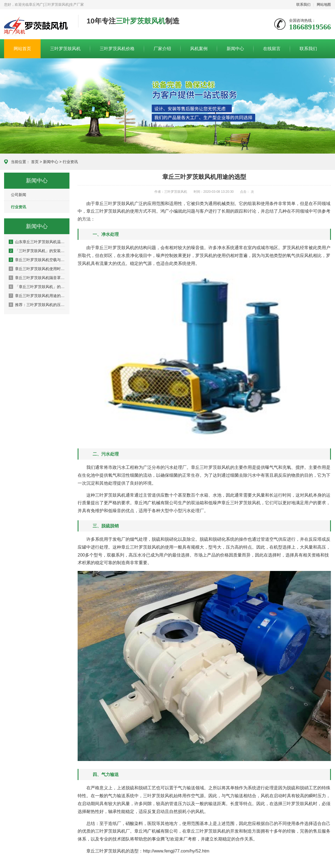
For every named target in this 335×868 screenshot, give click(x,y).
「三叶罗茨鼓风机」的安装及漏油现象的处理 (37, 251)
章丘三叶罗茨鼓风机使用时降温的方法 (37, 269)
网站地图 (324, 4)
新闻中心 (235, 49)
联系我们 (303, 4)
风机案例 (199, 49)
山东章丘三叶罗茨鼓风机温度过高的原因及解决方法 (37, 242)
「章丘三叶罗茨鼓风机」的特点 (37, 287)
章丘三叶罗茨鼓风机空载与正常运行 (37, 260)
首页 (35, 162)
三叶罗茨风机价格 (117, 49)
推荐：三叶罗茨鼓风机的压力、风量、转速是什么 (37, 305)
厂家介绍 (162, 49)
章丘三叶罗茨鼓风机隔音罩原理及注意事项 (37, 278)
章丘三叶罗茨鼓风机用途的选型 (37, 296)
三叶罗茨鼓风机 (65, 49)
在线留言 (272, 49)
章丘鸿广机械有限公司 (37, 25)
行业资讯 (70, 162)
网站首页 (22, 49)
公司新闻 (19, 195)
